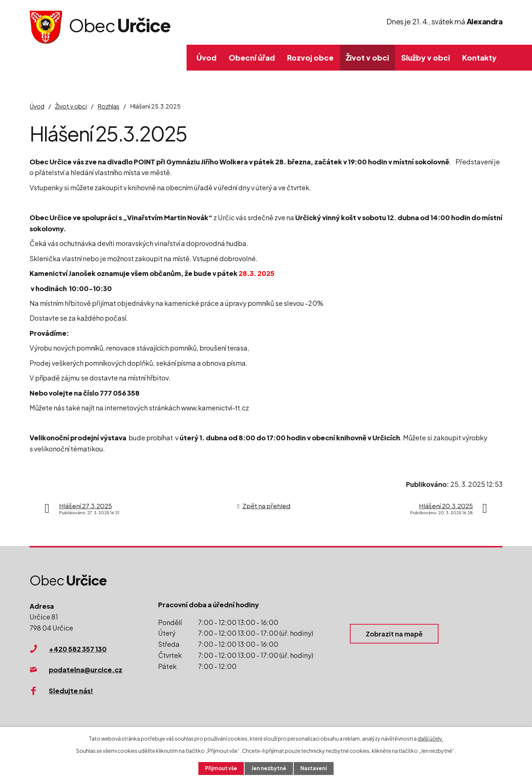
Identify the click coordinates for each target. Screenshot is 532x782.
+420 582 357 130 (78, 649)
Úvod (207, 57)
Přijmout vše (221, 768)
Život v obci (367, 57)
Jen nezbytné (269, 768)
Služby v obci (426, 57)
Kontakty (479, 57)
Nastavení (314, 768)
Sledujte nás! (71, 691)
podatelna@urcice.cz (86, 670)
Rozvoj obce (310, 57)
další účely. (430, 738)
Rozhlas (108, 106)
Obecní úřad (252, 57)
